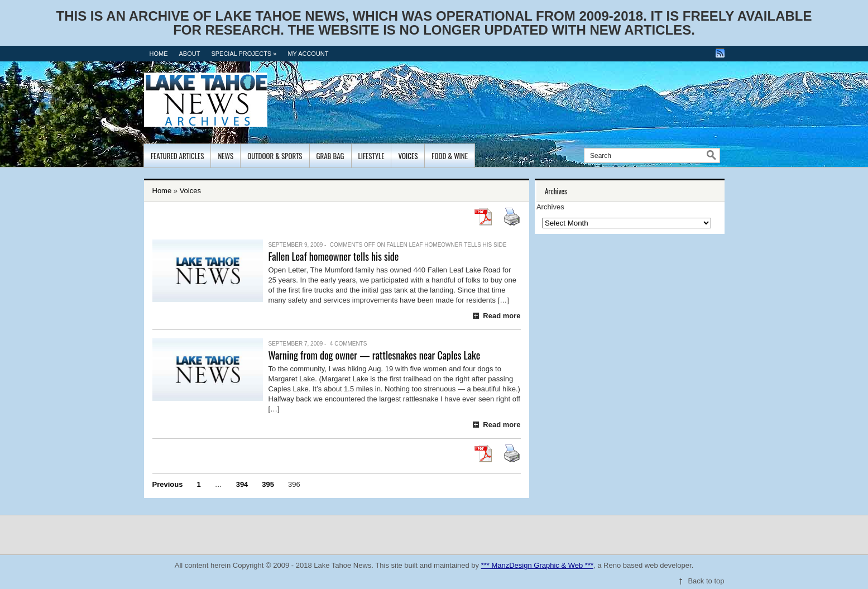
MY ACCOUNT (308, 54)
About (190, 54)
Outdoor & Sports (275, 156)
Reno (612, 565)
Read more (502, 316)
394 (242, 484)
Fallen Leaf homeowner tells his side (334, 256)
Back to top (706, 581)
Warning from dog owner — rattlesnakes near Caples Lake (375, 355)
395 (268, 484)
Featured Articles (177, 156)
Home (159, 54)
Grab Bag (330, 156)
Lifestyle (371, 156)
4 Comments (349, 344)
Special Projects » (244, 54)
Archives (550, 207)
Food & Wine (450, 156)
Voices (408, 156)
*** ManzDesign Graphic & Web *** (537, 565)
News (226, 156)
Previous (168, 484)
